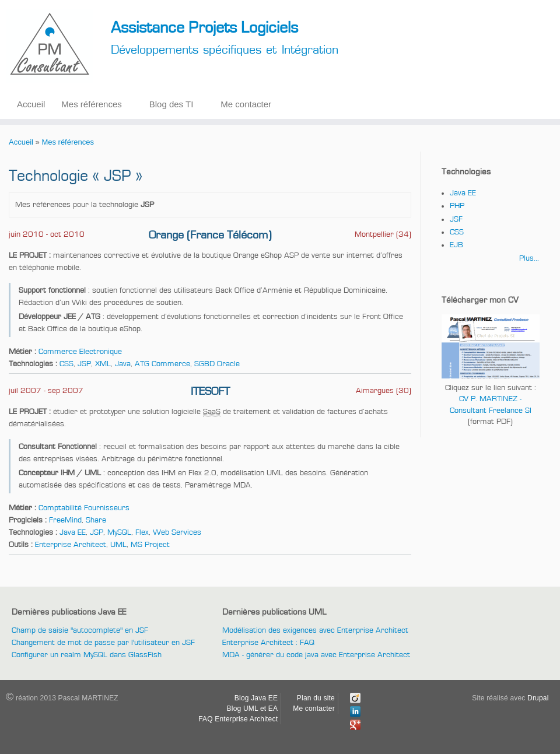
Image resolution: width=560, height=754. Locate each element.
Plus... (529, 258)
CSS (66, 364)
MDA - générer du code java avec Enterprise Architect (316, 655)
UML (118, 545)
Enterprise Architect (71, 545)
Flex (142, 532)
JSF (456, 219)
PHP (457, 206)
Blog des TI (171, 104)
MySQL (119, 532)
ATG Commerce (162, 364)
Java (123, 364)
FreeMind (65, 520)
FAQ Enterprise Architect (238, 719)
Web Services (177, 532)
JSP (84, 364)
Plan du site (316, 698)
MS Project (150, 545)
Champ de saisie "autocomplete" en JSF (80, 630)
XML (103, 364)
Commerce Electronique (80, 352)
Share (96, 520)
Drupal (538, 698)
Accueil (31, 104)
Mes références (91, 104)
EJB (456, 245)
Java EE (73, 532)
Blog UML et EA (253, 709)
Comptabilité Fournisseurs (84, 508)
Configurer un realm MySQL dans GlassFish (87, 655)
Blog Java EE (256, 698)
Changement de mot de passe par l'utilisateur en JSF (103, 643)
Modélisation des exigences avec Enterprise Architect (315, 630)
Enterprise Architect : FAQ (268, 643)
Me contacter (246, 104)
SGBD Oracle (217, 364)
